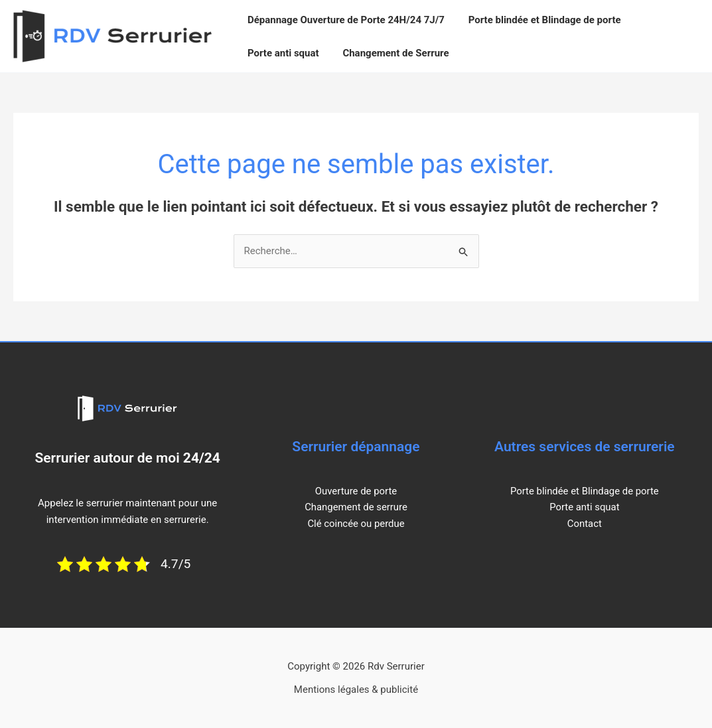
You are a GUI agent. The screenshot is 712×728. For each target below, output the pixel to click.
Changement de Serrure (390, 53)
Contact (585, 524)
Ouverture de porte (356, 491)
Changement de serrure (356, 507)
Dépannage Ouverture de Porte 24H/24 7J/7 (344, 20)
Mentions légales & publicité (356, 690)
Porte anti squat (281, 53)
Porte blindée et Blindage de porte (539, 20)
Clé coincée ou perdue (356, 524)
